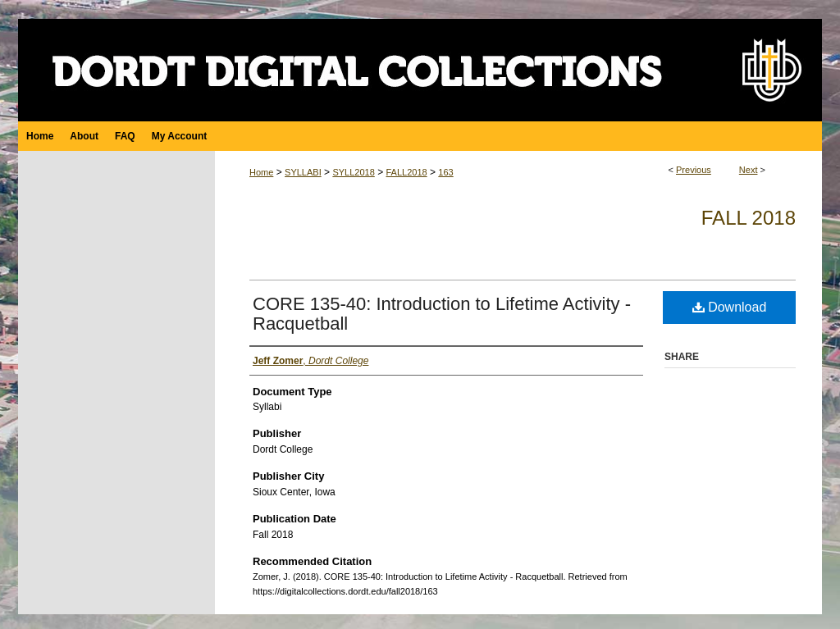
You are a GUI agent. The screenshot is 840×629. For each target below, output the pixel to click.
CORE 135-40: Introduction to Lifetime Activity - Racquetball (442, 314)
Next (749, 170)
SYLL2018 (353, 172)
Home (261, 172)
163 (445, 172)
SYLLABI (303, 172)
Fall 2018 (749, 218)
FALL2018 (406, 172)
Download (730, 307)
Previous (694, 170)
